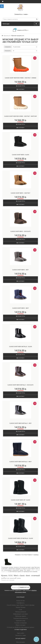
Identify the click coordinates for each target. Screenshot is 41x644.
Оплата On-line (21, 601)
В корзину (20, 89)
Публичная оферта (21, 616)
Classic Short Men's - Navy (21, 308)
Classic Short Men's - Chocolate (21, 231)
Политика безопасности (21, 618)
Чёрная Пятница (20, 607)
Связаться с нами (21, 635)
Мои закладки (21, 642)
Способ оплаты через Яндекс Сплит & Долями (21, 605)
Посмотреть (21, 86)
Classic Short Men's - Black (20, 155)
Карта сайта (21, 633)
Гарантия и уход (20, 621)
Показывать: (8, 51)
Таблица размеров (21, 612)
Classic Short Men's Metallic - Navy (20, 462)
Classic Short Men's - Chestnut (20, 193)
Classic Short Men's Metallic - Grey (21, 423)
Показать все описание (8, 580)
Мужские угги (7, 36)
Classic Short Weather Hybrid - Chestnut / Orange (21, 78)
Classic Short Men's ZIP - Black (20, 500)
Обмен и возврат (21, 625)
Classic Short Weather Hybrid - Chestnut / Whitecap (21, 116)
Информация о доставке (21, 614)
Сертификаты (21, 603)
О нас (20, 610)
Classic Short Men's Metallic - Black (21, 347)
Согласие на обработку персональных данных (20, 627)
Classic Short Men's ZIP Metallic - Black (21, 538)
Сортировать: (8, 47)
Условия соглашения (20, 623)
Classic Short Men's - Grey (20, 270)
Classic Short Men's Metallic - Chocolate (20, 385)
